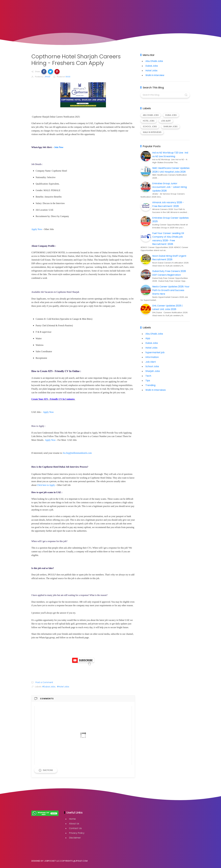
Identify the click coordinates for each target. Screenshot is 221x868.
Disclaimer (75, 838)
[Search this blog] (165, 95)
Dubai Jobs (152, 66)
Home (72, 819)
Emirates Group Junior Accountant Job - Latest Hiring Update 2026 (170, 187)
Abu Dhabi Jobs (154, 61)
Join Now (59, 147)
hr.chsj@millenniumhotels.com (77, 453)
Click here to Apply (46, 485)
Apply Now (37, 229)
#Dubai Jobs (49, 687)
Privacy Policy (77, 833)
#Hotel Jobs (63, 687)
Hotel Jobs (151, 71)
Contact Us (75, 828)
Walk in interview (155, 75)
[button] (44, 72)
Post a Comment (44, 682)
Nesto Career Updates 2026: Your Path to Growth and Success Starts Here (171, 290)
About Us (74, 824)
